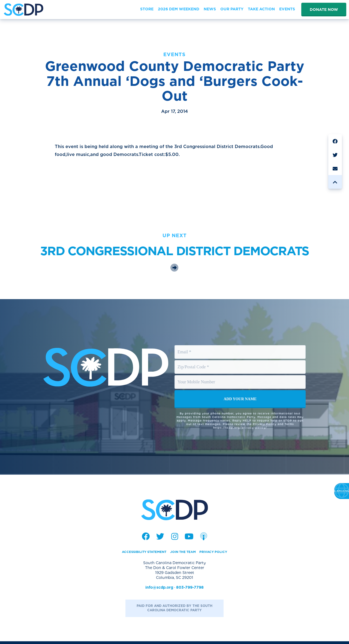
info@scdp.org (159, 590)
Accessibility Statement (139, 554)
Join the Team (185, 554)
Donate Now (324, 10)
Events (174, 54)
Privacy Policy (221, 554)
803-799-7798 (190, 590)
